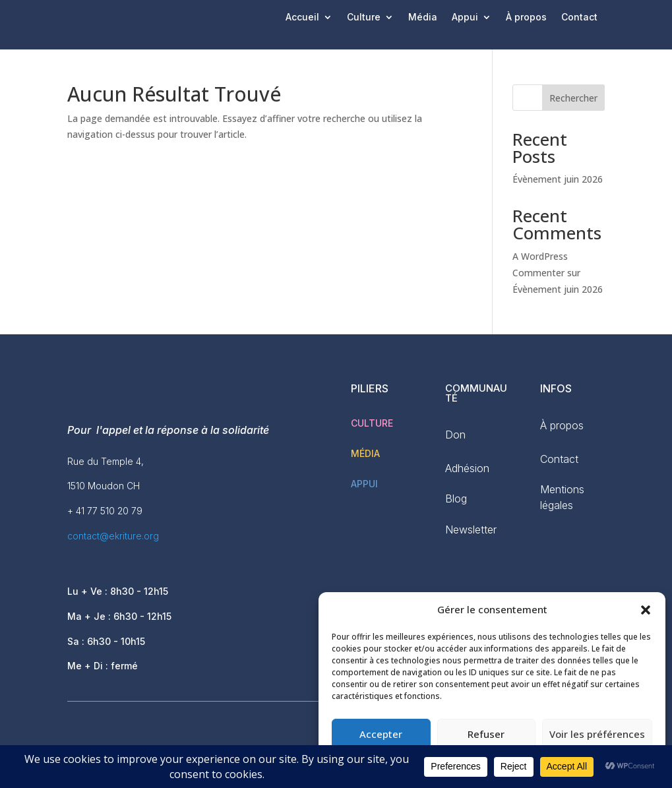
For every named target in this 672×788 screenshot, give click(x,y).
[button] (646, 610)
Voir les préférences (597, 734)
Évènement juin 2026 (558, 179)
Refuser (486, 734)
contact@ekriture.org (113, 536)
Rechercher (573, 98)
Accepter (381, 734)
